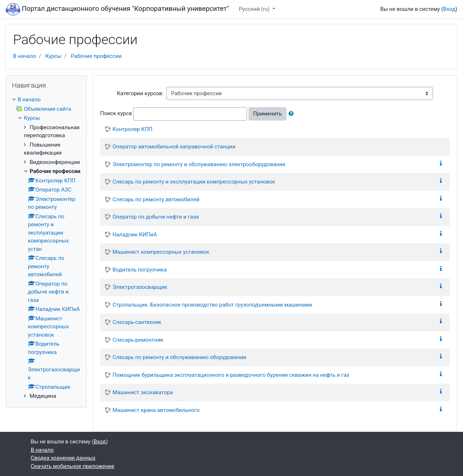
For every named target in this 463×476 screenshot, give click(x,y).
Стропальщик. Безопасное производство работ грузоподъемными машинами (212, 305)
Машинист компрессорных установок (161, 252)
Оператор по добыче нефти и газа (156, 217)
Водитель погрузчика (140, 270)
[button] (293, 114)
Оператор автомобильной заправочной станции (174, 147)
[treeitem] (46, 100)
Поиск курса (116, 113)
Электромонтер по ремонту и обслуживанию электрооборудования (199, 164)
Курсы (53, 56)
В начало (24, 56)
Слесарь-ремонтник (138, 340)
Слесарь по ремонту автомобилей (156, 199)
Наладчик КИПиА (135, 235)
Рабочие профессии (96, 56)
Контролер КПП (133, 129)
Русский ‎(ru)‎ (255, 9)
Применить (268, 114)
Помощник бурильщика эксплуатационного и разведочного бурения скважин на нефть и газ (231, 375)
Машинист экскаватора (143, 392)
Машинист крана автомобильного (156, 410)
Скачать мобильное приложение (73, 466)
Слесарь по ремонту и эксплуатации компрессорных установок (194, 182)
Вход (449, 9)
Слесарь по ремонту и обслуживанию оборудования (179, 357)
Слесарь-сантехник (137, 322)
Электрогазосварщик (140, 287)
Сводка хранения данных (63, 458)
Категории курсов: (140, 93)
